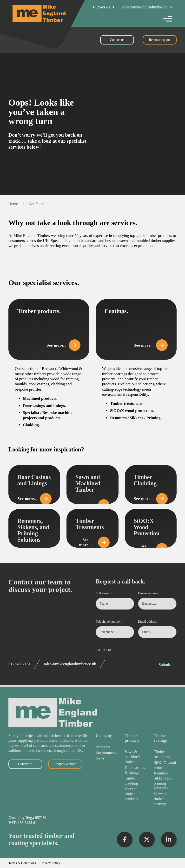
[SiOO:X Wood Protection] (165, 765)
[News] (107, 758)
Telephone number (110, 622)
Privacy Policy (50, 863)
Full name (104, 593)
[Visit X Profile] (147, 839)
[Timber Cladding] (136, 781)
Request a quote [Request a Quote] (160, 40)
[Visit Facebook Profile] (125, 839)
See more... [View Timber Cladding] (152, 499)
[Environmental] (107, 753)
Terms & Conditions (22, 863)
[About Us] (107, 747)
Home (13, 204)
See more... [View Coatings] (151, 345)
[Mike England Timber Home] (39, 13)
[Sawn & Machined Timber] (136, 757)
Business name (150, 593)
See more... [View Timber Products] (63, 345)
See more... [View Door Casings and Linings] (36, 499)
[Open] (168, 19)
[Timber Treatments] (165, 754)
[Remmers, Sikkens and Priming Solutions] (165, 781)
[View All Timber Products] (136, 794)
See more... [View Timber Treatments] (94, 542)
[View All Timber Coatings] (165, 799)
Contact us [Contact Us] (117, 40)
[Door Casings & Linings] (136, 770)
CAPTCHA (103, 650)
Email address (149, 622)
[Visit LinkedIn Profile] (169, 839)
